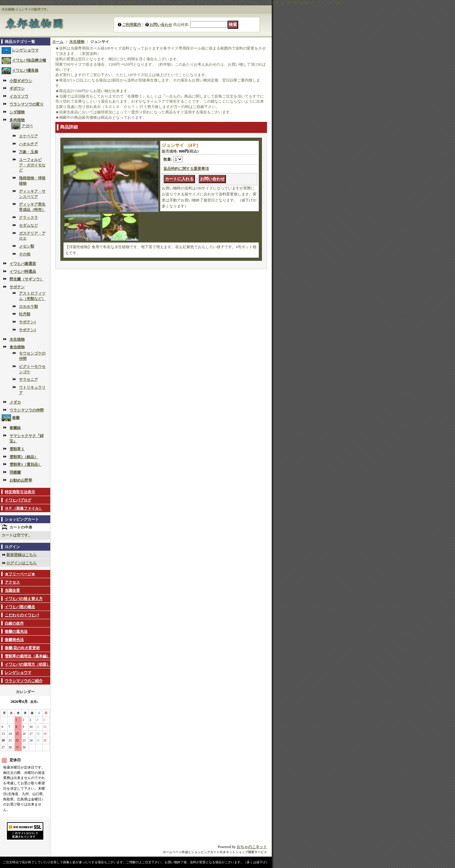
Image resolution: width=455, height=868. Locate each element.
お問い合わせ (161, 25)
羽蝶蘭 (15, 472)
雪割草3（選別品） (26, 464)
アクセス (12, 582)
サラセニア (28, 380)
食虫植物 (17, 347)
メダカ (15, 402)
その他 (25, 254)
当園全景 (12, 590)
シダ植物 (17, 112)
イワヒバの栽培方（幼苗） (27, 664)
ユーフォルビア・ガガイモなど (32, 165)
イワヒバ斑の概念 (20, 607)
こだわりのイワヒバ (22, 615)
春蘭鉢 (15, 428)
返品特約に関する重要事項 (186, 169)
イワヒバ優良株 (25, 70)
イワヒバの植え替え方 (24, 599)
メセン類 (27, 246)
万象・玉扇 (28, 152)
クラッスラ (28, 218)
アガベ (27, 126)
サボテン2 (27, 330)
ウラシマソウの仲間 (27, 410)
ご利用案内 (131, 25)
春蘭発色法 (14, 640)
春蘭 (16, 418)
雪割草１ (17, 449)
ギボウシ (17, 88)
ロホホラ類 (28, 307)
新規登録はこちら (21, 555)
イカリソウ (19, 96)
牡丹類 (25, 314)
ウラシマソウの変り (27, 104)
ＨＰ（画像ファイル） (24, 508)
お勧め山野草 (21, 480)
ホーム (58, 42)
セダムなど (28, 225)
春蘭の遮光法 (16, 632)
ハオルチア (28, 144)
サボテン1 (27, 322)
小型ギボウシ (21, 81)
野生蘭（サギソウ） (27, 279)
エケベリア (28, 136)
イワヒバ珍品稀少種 (29, 60)
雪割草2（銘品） (24, 457)
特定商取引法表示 (20, 492)
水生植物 (17, 339)
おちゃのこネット (252, 847)
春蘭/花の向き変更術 (22, 648)
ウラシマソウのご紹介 (24, 681)
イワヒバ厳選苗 (23, 264)
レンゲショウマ (25, 50)
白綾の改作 (14, 623)
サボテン (17, 287)
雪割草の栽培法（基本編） (27, 656)
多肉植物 (17, 120)
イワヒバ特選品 (23, 272)
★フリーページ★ (20, 574)
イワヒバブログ (18, 500)
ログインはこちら (21, 563)
